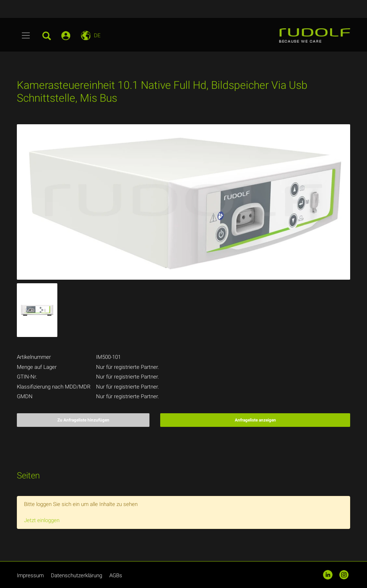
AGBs (116, 575)
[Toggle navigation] (26, 35)
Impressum (30, 575)
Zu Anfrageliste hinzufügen (83, 420)
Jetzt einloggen (42, 520)
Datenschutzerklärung (77, 575)
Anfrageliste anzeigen (255, 420)
